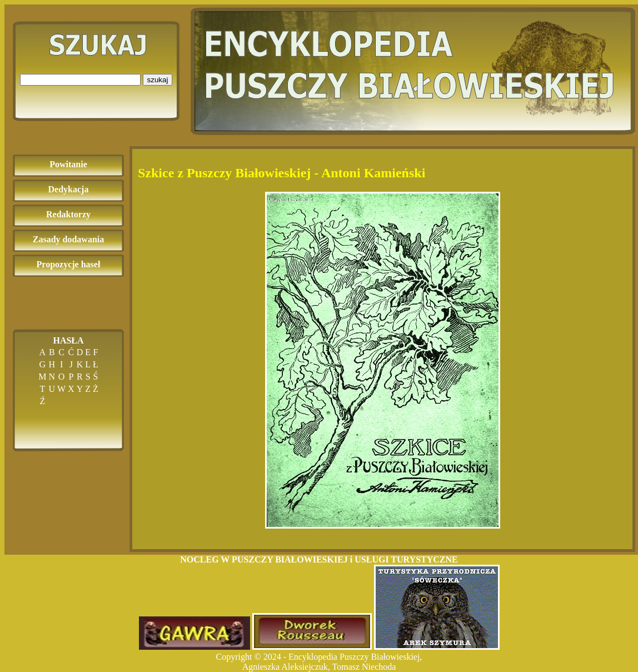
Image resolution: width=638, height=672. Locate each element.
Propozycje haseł (69, 264)
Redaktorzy (68, 214)
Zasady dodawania (69, 239)
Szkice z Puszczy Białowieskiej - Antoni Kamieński (281, 173)
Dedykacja (69, 189)
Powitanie (68, 164)
